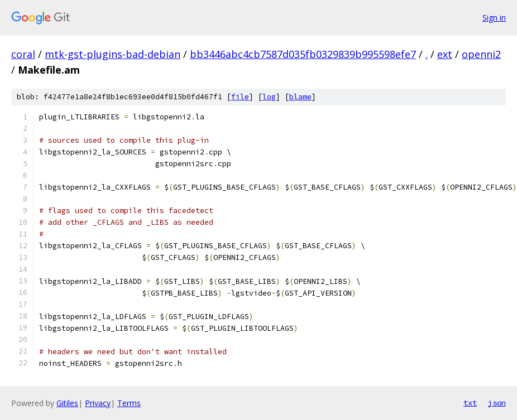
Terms (129, 403)
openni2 (481, 54)
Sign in (494, 18)
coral (23, 54)
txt (470, 403)
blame (300, 97)
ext (445, 54)
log (269, 97)
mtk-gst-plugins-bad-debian (113, 54)
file (240, 97)
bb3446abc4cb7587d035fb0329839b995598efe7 (303, 54)
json (497, 403)
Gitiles (67, 403)
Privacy (98, 403)
